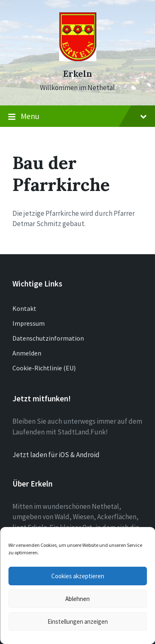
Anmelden (27, 353)
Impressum (29, 323)
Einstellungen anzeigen (78, 621)
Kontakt (24, 308)
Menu (77, 117)
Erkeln (77, 74)
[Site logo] (78, 59)
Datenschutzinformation (48, 338)
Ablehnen (77, 599)
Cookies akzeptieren (78, 576)
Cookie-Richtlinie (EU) (44, 368)
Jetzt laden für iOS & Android (56, 455)
